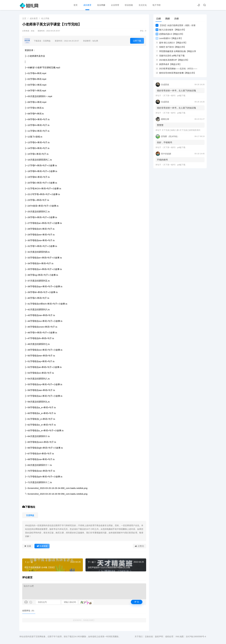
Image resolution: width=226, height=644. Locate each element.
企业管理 (115, 5)
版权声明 (159, 637)
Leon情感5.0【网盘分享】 (169, 38)
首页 (76, 5)
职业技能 (129, 5)
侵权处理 (169, 637)
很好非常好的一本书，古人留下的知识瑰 (176, 91)
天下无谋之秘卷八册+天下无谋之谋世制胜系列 (181, 130)
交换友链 (149, 637)
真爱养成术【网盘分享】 (168, 64)
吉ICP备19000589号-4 (196, 637)
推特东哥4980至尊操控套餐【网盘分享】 (176, 73)
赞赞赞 (160, 125)
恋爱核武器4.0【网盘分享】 (170, 34)
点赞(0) (139, 546)
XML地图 (180, 637)
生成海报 (42, 546)
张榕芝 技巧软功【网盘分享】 (171, 47)
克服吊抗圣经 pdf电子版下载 (170, 56)
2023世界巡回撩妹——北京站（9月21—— (176, 69)
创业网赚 (101, 5)
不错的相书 (162, 160)
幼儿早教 (45, 18)
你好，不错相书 (165, 142)
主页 (24, 18)
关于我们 (139, 637)
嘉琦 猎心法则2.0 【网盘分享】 (171, 43)
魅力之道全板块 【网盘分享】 (171, 30)
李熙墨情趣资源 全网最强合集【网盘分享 (176, 51)
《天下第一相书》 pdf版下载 (174, 96)
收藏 (28, 546)
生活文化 (143, 5)
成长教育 (87, 5)
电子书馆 (157, 5)
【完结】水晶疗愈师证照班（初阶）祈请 (175, 25)
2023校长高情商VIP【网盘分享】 (172, 60)
